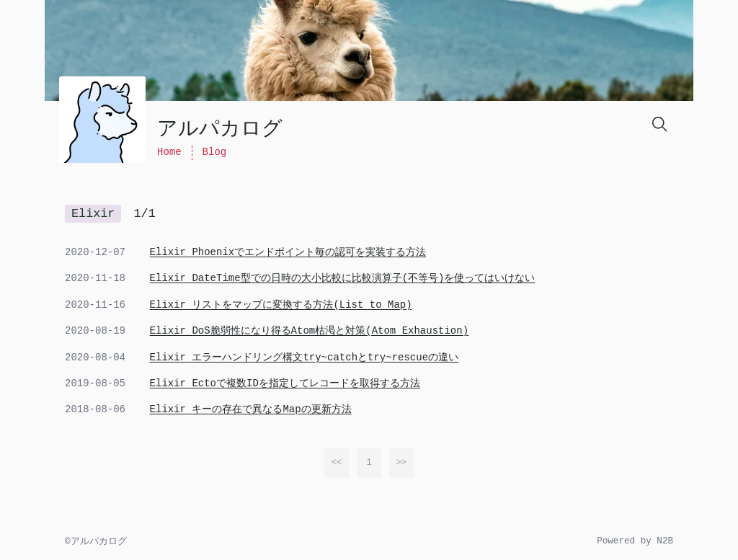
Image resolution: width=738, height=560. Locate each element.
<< (337, 463)
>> (401, 463)
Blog (215, 152)
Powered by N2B (635, 541)
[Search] (659, 123)
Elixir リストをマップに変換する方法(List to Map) (281, 305)
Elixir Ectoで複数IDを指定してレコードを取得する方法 (285, 383)
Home (169, 152)
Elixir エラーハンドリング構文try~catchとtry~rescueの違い (304, 357)
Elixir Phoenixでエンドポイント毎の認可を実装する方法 (288, 252)
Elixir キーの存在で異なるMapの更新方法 (251, 409)
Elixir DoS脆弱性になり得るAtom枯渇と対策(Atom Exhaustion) (309, 331)
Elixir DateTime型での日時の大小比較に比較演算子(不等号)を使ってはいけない (343, 278)
